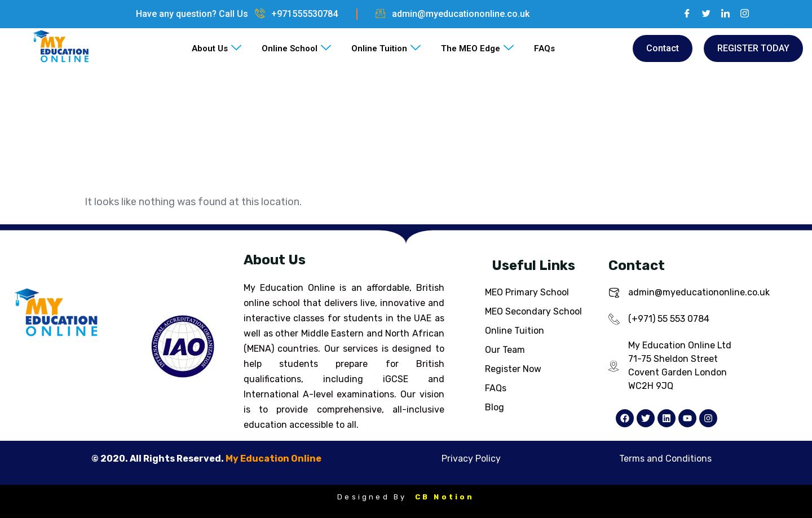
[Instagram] (740, 14)
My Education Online (273, 459)
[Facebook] (683, 14)
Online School (296, 48)
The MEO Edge (477, 48)
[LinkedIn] (721, 14)
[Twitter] (702, 14)
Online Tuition (386, 48)
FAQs (544, 48)
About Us (217, 48)
